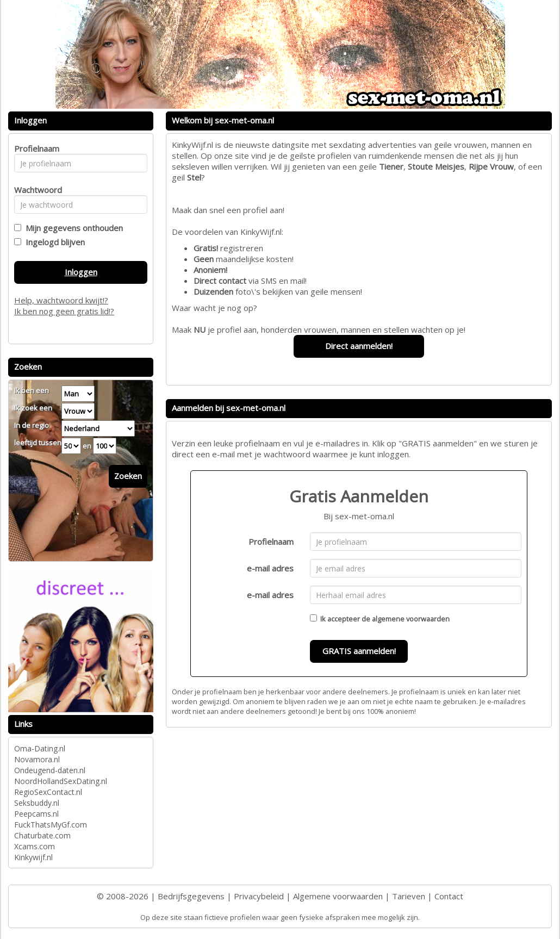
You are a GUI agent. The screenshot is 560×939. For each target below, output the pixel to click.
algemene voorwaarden (411, 619)
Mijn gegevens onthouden (72, 228)
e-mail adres (270, 568)
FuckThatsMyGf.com (51, 825)
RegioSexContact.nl (48, 792)
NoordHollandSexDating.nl (61, 781)
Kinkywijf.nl (33, 857)
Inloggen (81, 272)
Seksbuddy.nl (37, 803)
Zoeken (128, 476)
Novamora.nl (37, 759)
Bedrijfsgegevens (191, 896)
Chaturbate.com (42, 835)
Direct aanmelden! (359, 346)
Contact (449, 896)
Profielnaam (271, 542)
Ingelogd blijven (53, 242)
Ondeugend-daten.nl (50, 770)
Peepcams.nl (36, 814)
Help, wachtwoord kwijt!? (61, 300)
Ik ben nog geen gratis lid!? (64, 311)
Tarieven (409, 896)
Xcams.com (35, 846)
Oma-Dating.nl (40, 748)
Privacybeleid (259, 896)
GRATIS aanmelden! (359, 651)
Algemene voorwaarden (338, 896)
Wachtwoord (35, 190)
